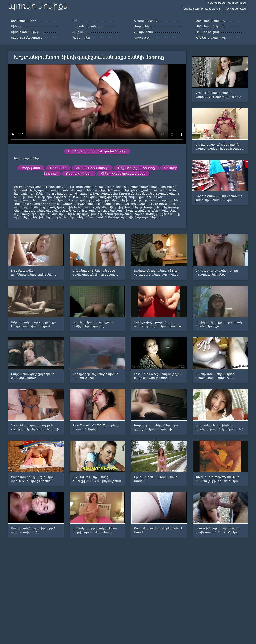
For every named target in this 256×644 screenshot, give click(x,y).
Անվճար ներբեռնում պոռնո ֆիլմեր (97, 151)
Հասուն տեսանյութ (92, 168)
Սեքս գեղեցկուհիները (136, 168)
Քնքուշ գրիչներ (79, 174)
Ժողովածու (31, 168)
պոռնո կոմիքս (38, 6)
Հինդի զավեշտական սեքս (123, 174)
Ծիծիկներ (58, 168)
